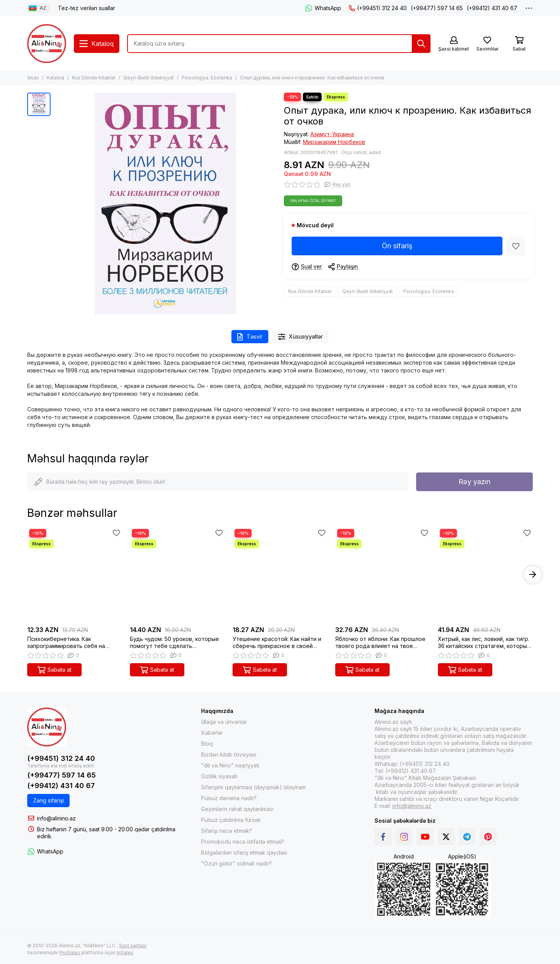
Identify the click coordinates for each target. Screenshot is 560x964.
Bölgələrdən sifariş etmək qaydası (244, 852)
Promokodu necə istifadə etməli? (243, 842)
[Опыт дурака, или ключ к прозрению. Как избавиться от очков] (165, 204)
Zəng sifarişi (48, 800)
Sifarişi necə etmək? (227, 831)
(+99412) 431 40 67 (492, 8)
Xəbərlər (212, 733)
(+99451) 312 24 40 (378, 8)
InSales (125, 953)
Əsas (33, 78)
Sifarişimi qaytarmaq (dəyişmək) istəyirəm (253, 787)
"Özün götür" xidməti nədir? (236, 863)
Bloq (207, 744)
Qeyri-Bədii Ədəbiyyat (149, 78)
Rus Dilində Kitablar (94, 78)
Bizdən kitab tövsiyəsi (229, 754)
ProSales (70, 953)
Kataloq (55, 78)
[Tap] (421, 44)
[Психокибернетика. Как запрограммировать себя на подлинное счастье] (75, 574)
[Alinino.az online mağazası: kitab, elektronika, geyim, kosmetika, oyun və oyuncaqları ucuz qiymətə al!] (47, 44)
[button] (533, 574)
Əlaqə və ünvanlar (224, 722)
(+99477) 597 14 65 (437, 8)
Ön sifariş (397, 246)
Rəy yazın (474, 482)
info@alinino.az (56, 818)
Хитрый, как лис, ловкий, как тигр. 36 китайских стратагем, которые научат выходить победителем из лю (485, 643)
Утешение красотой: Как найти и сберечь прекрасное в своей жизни (277, 643)
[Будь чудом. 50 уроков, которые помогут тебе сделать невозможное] (177, 574)
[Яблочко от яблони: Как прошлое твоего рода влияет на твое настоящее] (383, 574)
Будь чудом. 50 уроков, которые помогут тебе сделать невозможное (174, 643)
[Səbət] (519, 44)
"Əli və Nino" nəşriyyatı (230, 765)
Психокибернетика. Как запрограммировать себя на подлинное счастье (66, 643)
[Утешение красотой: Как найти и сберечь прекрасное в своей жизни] (280, 574)
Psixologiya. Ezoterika (207, 78)
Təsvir (250, 337)
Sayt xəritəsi (133, 946)
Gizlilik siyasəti (219, 776)
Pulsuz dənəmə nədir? (229, 798)
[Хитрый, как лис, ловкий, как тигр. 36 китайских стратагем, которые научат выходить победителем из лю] (485, 574)
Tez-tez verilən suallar (87, 8)
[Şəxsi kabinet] (454, 44)
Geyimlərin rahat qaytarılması (237, 809)
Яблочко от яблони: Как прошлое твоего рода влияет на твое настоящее (380, 643)
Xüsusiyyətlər (301, 337)
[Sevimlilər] (487, 44)
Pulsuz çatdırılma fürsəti (231, 820)
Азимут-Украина (332, 134)
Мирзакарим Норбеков (334, 142)
